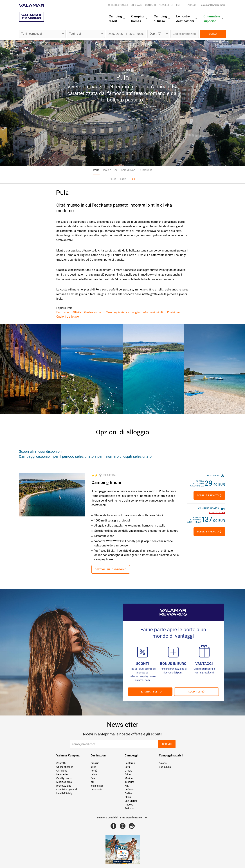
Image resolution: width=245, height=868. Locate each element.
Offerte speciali (118, 5)
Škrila (128, 797)
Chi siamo (136, 5)
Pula (133, 179)
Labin (123, 179)
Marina (129, 778)
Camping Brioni (106, 483)
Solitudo (129, 808)
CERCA (213, 34)
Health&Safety (64, 793)
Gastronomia (93, 312)
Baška (128, 793)
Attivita (77, 312)
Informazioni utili (153, 312)
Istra (127, 767)
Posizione (173, 312)
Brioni (128, 774)
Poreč (113, 179)
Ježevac (129, 789)
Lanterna (130, 763)
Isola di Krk (110, 170)
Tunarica (130, 782)
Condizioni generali (67, 789)
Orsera (129, 771)
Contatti (150, 5)
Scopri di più (196, 692)
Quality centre (64, 778)
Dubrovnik (145, 170)
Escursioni (63, 312)
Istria (96, 170)
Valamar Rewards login (213, 5)
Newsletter (166, 5)
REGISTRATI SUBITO (150, 692)
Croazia (95, 763)
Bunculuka (165, 767)
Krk (92, 782)
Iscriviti (167, 744)
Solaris (163, 763)
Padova (129, 805)
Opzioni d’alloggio (68, 317)
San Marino (131, 801)
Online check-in (65, 767)
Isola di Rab (128, 170)
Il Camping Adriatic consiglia (122, 312)
